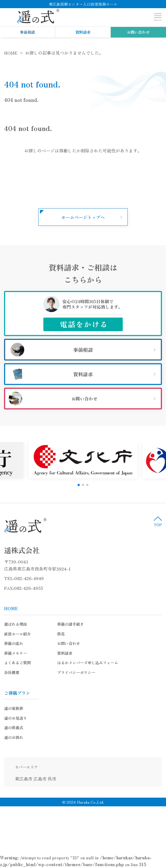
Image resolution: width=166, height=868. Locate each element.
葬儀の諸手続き (70, 624)
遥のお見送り (16, 718)
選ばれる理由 (16, 624)
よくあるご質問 (17, 663)
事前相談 (27, 32)
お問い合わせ (138, 32)
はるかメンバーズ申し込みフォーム (88, 663)
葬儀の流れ (14, 643)
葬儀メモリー (16, 653)
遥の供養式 (14, 728)
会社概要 (12, 672)
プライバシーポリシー (76, 672)
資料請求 (83, 32)
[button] (79, 485)
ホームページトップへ (83, 217)
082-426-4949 (29, 578)
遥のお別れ (14, 737)
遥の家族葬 (14, 708)
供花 (61, 634)
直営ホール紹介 (17, 634)
